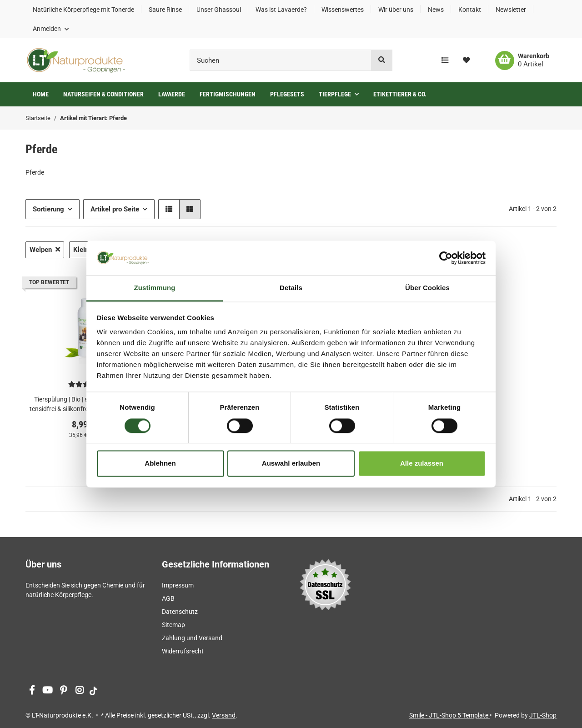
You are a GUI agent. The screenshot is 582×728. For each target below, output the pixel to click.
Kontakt (470, 10)
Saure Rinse (165, 10)
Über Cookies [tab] (427, 288)
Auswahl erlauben (291, 464)
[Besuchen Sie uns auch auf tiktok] (93, 691)
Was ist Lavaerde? (281, 10)
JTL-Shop (543, 715)
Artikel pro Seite (115, 209)
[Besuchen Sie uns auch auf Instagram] (79, 691)
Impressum (178, 585)
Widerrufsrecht (183, 651)
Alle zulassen (422, 464)
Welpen (45, 250)
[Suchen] (281, 60)
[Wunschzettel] (466, 60)
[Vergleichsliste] (445, 60)
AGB (168, 598)
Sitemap (173, 625)
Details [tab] (291, 288)
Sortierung (48, 209)
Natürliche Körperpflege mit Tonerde (83, 10)
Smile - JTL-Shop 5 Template (449, 715)
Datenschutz (180, 612)
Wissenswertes (343, 10)
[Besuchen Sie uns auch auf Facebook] (32, 691)
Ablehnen (160, 464)
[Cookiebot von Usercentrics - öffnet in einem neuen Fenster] (446, 258)
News (436, 10)
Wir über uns (396, 10)
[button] (51, 29)
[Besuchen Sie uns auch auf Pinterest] (63, 691)
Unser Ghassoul (219, 10)
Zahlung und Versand (192, 638)
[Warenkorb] (522, 60)
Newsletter (511, 10)
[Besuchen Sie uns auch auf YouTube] (48, 691)
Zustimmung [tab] (155, 288)
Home (41, 94)
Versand (224, 715)
